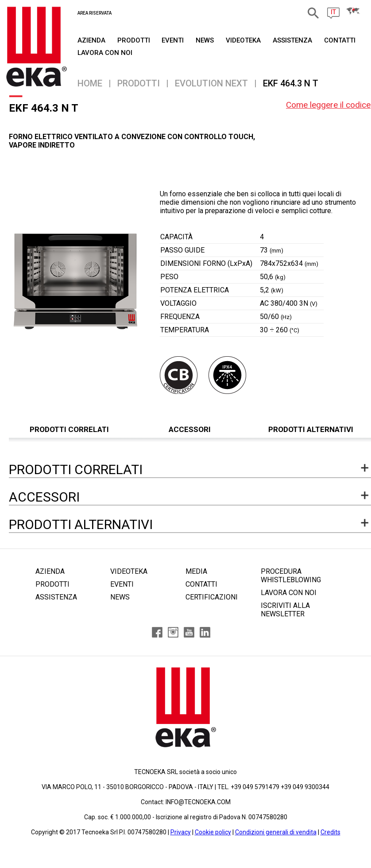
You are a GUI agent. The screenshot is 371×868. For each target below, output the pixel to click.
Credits (330, 832)
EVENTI (173, 40)
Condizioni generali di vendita (276, 832)
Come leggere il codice (328, 105)
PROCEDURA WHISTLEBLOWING (291, 576)
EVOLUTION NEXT (211, 83)
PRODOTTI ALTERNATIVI (311, 429)
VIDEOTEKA (243, 40)
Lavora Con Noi (105, 53)
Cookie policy (213, 832)
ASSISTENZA (292, 40)
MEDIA (196, 571)
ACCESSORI (190, 429)
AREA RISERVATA (95, 13)
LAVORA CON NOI (289, 593)
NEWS (205, 40)
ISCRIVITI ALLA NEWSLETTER (285, 610)
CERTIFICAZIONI (212, 597)
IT (333, 12)
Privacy (181, 832)
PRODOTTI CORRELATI (69, 429)
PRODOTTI (134, 40)
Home (90, 83)
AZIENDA (91, 40)
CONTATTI (340, 40)
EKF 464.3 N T (291, 83)
